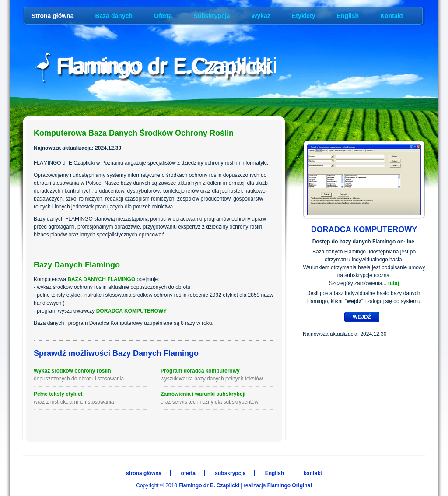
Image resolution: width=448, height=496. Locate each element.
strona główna (144, 473)
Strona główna (52, 16)
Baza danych (114, 16)
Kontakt (392, 16)
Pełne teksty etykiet (91, 398)
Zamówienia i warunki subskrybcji (217, 398)
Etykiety (304, 16)
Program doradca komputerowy (217, 375)
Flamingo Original (290, 485)
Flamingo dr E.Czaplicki (167, 66)
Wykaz (261, 16)
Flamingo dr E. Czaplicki (209, 485)
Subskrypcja (212, 16)
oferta (188, 473)
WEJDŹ (362, 317)
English (348, 16)
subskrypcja (230, 473)
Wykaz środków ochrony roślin (91, 375)
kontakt (313, 473)
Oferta (163, 16)
